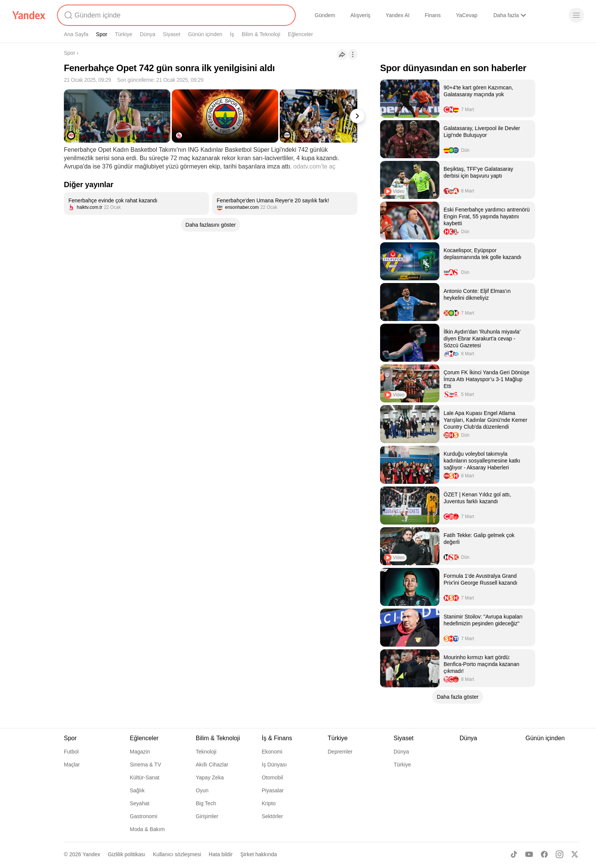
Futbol (71, 752)
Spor (102, 34)
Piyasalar (273, 790)
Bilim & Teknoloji (261, 34)
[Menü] (576, 15)
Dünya (147, 34)
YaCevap (467, 15)
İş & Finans (277, 738)
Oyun (202, 790)
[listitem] (136, 203)
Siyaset (172, 34)
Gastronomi (144, 816)
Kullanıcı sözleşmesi (177, 854)
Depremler (340, 752)
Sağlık (137, 790)
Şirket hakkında (259, 854)
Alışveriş (361, 15)
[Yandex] (29, 15)
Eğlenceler (300, 34)
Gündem (325, 15)
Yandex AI (398, 15)
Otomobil (273, 777)
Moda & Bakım (147, 829)
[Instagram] (560, 854)
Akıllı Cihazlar (212, 765)
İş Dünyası (274, 765)
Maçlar (72, 765)
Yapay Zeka (210, 777)
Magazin (140, 752)
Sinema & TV (146, 765)
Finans (433, 15)
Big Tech (206, 803)
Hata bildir (221, 854)
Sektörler (273, 816)
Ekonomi (272, 752)
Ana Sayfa (76, 34)
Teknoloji (206, 752)
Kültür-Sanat (145, 777)
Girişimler (207, 816)
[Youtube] (529, 854)
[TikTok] (514, 854)
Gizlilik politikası (126, 854)
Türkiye (124, 34)
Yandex (91, 854)
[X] (575, 854)
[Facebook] (544, 854)
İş (232, 34)
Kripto (269, 803)
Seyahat (140, 803)
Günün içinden (205, 34)
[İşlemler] (353, 54)
